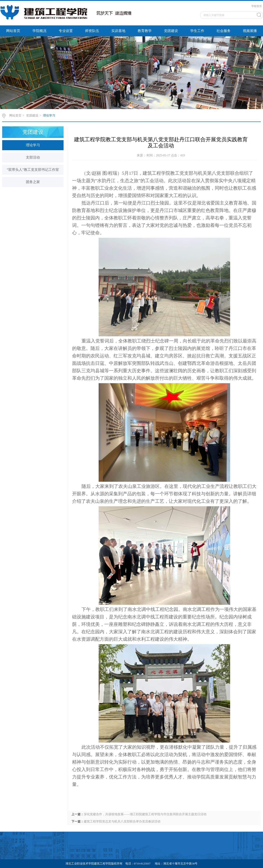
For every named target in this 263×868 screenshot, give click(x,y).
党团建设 (171, 31)
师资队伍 (92, 31)
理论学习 (49, 116)
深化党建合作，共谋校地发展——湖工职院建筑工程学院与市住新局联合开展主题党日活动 (145, 814)
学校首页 (257, 6)
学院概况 (39, 31)
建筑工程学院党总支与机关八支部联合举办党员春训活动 (122, 821)
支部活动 (33, 157)
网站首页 (13, 31)
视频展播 (250, 31)
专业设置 (66, 31)
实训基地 (118, 31)
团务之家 (33, 182)
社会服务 (224, 31)
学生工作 (197, 31)
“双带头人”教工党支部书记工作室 (33, 170)
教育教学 (145, 31)
